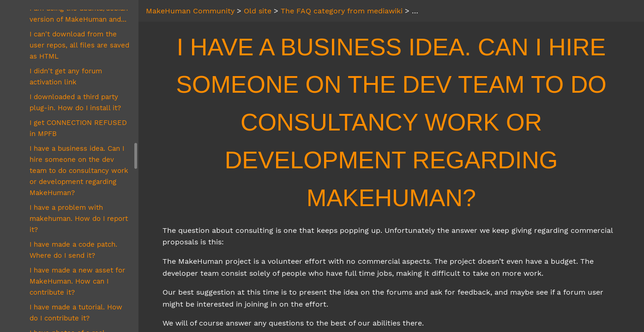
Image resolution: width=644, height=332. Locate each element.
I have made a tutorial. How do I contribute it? (76, 313)
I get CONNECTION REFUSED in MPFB (78, 128)
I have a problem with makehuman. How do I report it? (79, 219)
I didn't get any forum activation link (66, 77)
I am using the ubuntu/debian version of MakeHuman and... (79, 14)
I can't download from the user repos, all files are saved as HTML (79, 45)
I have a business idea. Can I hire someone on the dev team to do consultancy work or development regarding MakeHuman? (79, 171)
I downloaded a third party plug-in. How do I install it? (75, 102)
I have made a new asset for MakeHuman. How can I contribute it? (77, 281)
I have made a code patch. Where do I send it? (73, 250)
